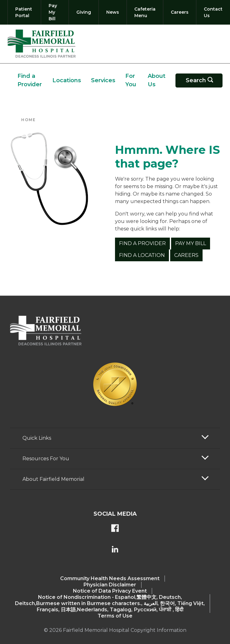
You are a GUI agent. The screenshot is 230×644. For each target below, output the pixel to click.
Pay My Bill (191, 243)
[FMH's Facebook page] (115, 529)
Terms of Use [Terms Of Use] (115, 616)
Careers (186, 255)
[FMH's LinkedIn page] (115, 550)
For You (131, 80)
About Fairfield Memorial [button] (53, 479)
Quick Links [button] (37, 438)
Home (28, 120)
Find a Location (142, 255)
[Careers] (180, 12)
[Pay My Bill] (55, 12)
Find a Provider (30, 80)
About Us (157, 80)
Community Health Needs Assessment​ (110, 578)
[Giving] (84, 12)
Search (203, 80)
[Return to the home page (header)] (42, 44)
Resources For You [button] (46, 459)
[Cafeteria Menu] (145, 12)
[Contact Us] (212, 12)
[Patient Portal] (24, 12)
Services (103, 80)
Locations (67, 80)
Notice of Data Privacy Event (110, 591)
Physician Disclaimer (110, 585)
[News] (113, 12)
